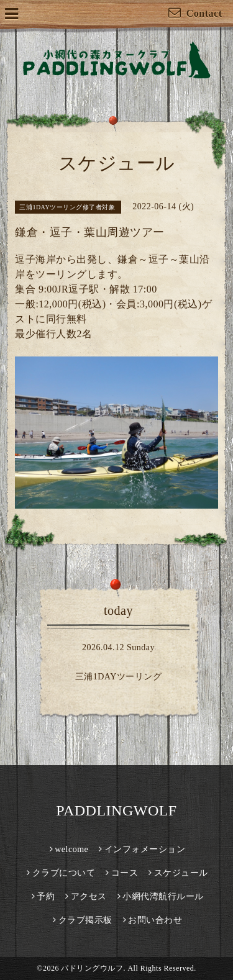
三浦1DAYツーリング (119, 677)
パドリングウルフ (92, 968)
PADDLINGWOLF (116, 810)
